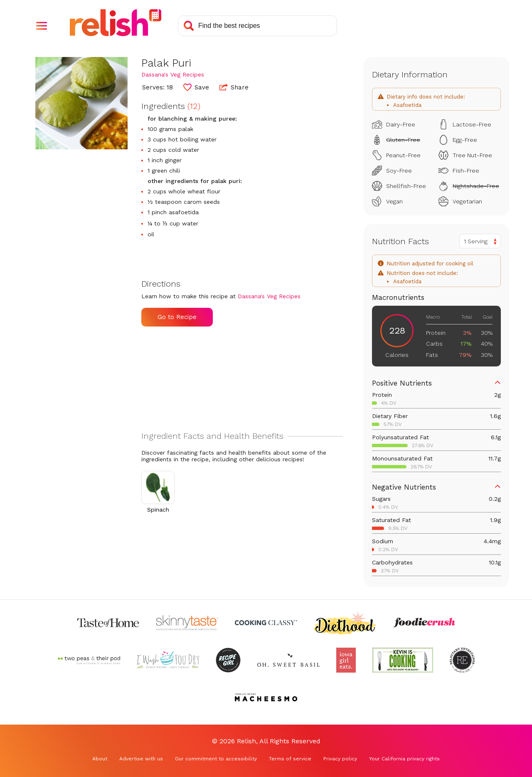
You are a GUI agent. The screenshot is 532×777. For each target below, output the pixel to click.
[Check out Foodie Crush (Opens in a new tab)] (424, 623)
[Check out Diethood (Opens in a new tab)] (345, 623)
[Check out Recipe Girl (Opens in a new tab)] (228, 660)
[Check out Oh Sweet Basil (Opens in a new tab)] (288, 660)
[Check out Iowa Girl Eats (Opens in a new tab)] (346, 660)
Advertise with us (141, 759)
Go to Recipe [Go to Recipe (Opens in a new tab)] (177, 317)
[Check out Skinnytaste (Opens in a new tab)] (187, 623)
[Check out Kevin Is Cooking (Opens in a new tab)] (403, 660)
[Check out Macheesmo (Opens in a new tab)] (266, 698)
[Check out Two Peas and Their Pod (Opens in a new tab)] (89, 660)
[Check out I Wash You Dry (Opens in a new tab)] (168, 660)
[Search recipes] (257, 26)
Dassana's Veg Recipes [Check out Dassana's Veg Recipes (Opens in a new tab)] (173, 74)
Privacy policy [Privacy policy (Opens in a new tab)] (340, 759)
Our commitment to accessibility (216, 759)
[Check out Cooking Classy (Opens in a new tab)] (266, 623)
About (100, 759)
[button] (42, 26)
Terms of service (290, 759)
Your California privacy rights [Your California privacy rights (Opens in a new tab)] (404, 759)
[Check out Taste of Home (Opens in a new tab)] (108, 623)
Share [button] (234, 87)
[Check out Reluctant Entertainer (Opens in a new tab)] (462, 660)
